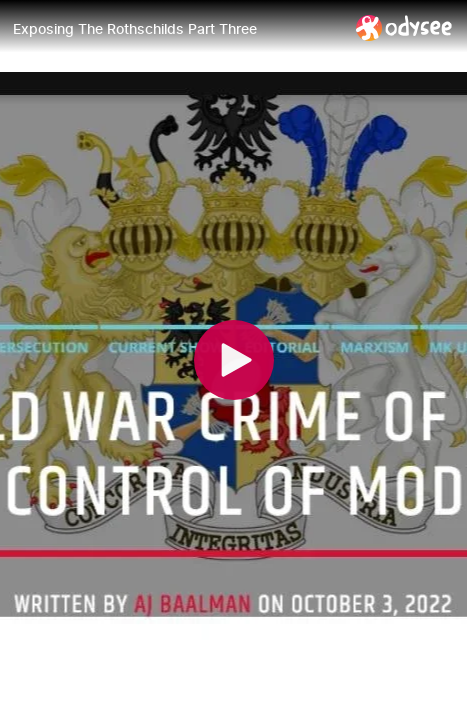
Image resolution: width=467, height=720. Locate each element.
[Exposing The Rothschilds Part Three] (176, 29)
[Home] (404, 27)
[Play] (234, 360)
